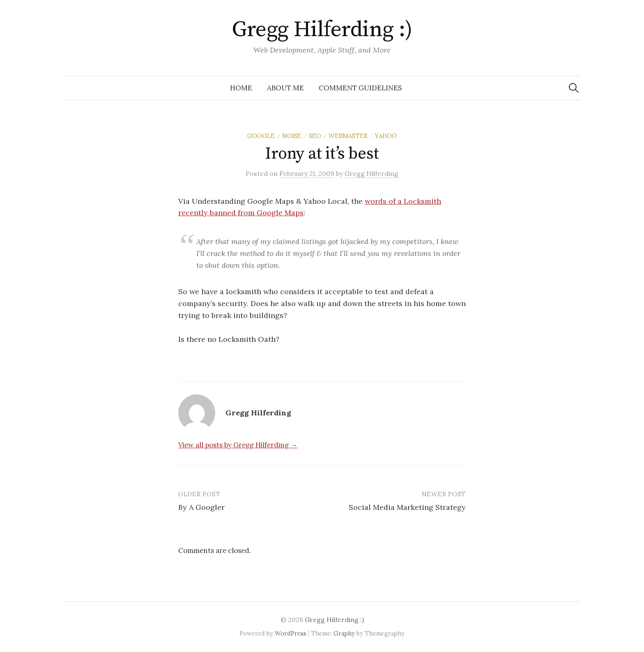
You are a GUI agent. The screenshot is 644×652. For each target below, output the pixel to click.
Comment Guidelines (360, 88)
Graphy (344, 633)
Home (241, 88)
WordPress (291, 633)
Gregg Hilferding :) (322, 30)
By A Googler (201, 507)
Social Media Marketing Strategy (407, 507)
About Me (285, 88)
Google (261, 136)
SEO (315, 136)
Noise (292, 136)
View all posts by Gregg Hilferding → (238, 445)
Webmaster (348, 136)
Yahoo (386, 136)
